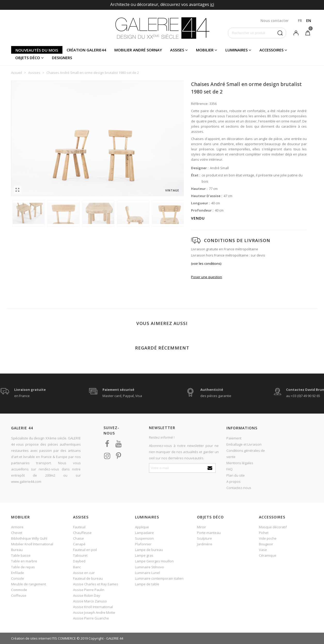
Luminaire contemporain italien (159, 578)
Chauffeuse (82, 533)
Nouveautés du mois (37, 50)
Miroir (201, 527)
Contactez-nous (239, 488)
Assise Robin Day (87, 595)
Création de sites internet (31, 638)
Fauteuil (79, 527)
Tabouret (80, 555)
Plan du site (236, 475)
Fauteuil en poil (85, 550)
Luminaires (236, 50)
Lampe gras (144, 555)
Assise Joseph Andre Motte (94, 612)
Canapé (79, 544)
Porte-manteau (209, 533)
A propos (234, 482)
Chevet (17, 533)
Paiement (234, 438)
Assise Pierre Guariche (91, 618)
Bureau (17, 550)
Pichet (264, 533)
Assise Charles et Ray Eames (96, 584)
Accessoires (271, 50)
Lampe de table (147, 584)
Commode (19, 590)
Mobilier (205, 50)
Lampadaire (144, 533)
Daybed (79, 561)
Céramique (268, 555)
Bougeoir (266, 544)
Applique (142, 527)
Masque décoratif (273, 527)
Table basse (21, 555)
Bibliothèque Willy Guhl (29, 538)
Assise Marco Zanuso (90, 601)
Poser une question (207, 277)
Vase (263, 550)
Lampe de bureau (149, 550)
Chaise (78, 538)
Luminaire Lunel (147, 573)
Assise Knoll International (93, 607)
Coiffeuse (19, 595)
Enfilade (18, 573)
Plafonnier (143, 544)
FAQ (230, 469)
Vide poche (268, 538)
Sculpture (204, 538)
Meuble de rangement (29, 584)
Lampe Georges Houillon (154, 561)
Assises (177, 50)
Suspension (144, 538)
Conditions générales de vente (246, 454)
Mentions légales (240, 463)
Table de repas (23, 567)
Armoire (17, 527)
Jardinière (205, 544)
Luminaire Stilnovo (149, 567)
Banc (77, 567)
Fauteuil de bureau (88, 578)
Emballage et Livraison (244, 444)
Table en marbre (24, 561)
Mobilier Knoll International (32, 544)
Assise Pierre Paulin (89, 590)
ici (212, 4)
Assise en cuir (84, 573)
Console (18, 578)
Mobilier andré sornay (138, 50)
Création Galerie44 (86, 50)
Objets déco (28, 58)
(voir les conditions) (206, 263)
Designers (62, 58)
